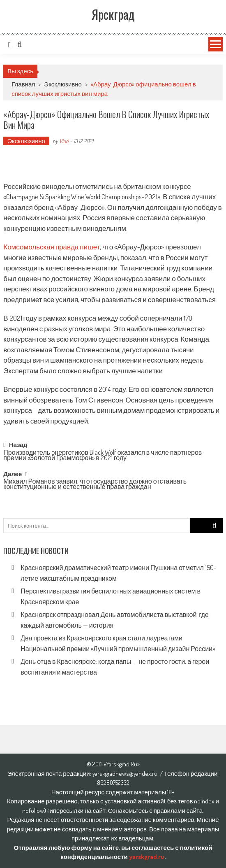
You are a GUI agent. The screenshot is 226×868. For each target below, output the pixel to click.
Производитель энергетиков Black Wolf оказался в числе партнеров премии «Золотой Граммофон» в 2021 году (103, 456)
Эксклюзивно (63, 84)
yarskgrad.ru (147, 857)
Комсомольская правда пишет (52, 247)
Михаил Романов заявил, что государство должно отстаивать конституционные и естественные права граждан (95, 485)
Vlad (64, 141)
